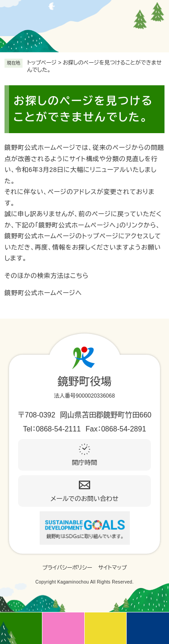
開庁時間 (85, 463)
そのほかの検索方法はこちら (47, 276)
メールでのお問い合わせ (84, 499)
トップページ (42, 63)
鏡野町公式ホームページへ (43, 293)
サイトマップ (112, 568)
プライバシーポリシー (67, 568)
